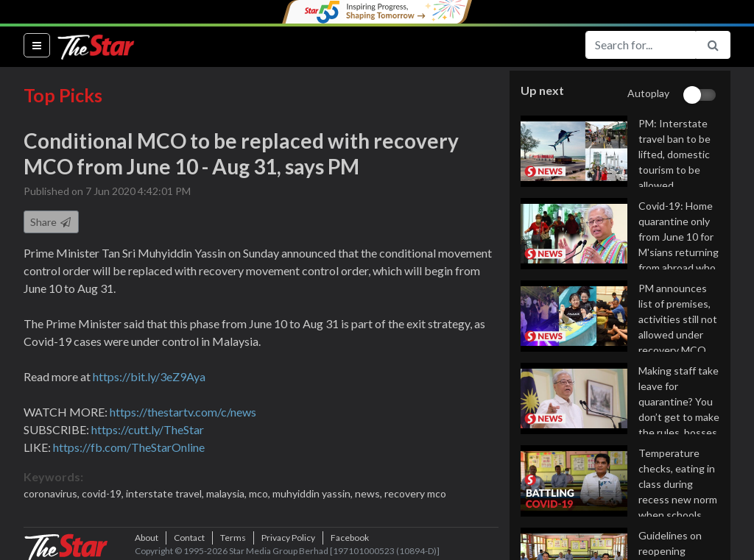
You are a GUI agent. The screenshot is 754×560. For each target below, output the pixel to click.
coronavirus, (53, 493)
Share (51, 222)
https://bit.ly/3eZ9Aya (149, 376)
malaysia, (228, 493)
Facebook (350, 538)
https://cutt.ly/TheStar (148, 429)
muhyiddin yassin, (314, 493)
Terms (233, 538)
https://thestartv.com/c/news (183, 412)
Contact (189, 538)
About (147, 538)
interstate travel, (166, 493)
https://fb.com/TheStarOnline (129, 447)
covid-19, (104, 493)
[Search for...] (641, 45)
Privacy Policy (288, 538)
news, (370, 493)
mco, (261, 493)
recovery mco (415, 493)
